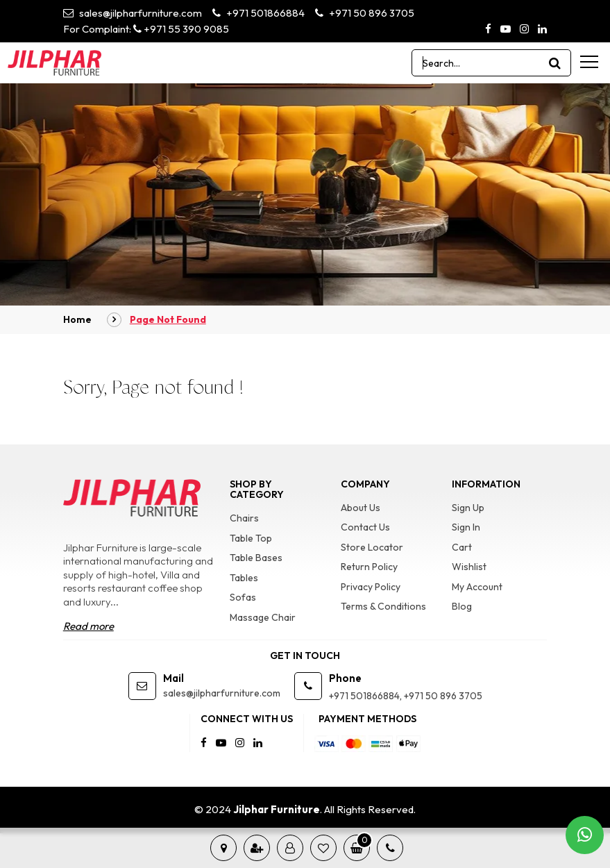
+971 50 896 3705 (365, 13)
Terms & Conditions (383, 606)
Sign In (466, 527)
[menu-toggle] (589, 62)
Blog (462, 606)
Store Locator (372, 547)
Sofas (243, 597)
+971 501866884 (259, 13)
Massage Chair (263, 617)
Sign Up (468, 508)
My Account (477, 587)
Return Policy (369, 567)
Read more (88, 626)
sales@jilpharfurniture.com (133, 13)
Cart (462, 547)
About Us (361, 508)
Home (77, 319)
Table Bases (256, 558)
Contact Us (365, 527)
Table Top (251, 538)
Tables (244, 578)
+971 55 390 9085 (181, 29)
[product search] (555, 63)
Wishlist (469, 567)
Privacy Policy (371, 587)
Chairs (244, 518)
